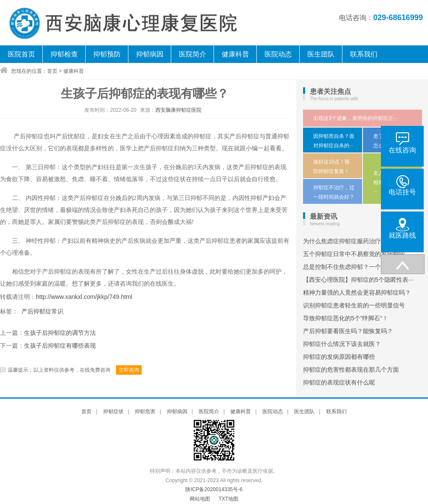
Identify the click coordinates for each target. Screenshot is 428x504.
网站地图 (200, 499)
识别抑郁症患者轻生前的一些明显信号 (354, 305)
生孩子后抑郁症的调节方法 (60, 333)
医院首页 (21, 54)
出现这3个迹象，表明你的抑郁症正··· (355, 118)
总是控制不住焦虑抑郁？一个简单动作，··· (360, 267)
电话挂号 (402, 185)
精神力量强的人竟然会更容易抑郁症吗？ (357, 292)
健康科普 (235, 54)
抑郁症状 (113, 412)
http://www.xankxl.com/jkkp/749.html (84, 297)
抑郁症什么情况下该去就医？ (342, 344)
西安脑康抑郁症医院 (178, 110)
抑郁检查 (64, 54)
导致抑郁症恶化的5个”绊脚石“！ (346, 318)
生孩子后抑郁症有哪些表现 (60, 346)
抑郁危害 (145, 412)
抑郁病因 (150, 54)
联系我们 (364, 54)
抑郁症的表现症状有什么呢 (339, 382)
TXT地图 (229, 499)
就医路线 (402, 228)
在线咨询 (402, 143)
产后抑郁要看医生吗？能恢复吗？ (348, 331)
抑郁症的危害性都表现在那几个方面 (351, 370)
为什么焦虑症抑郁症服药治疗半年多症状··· (360, 241)
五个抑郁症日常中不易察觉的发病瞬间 (354, 254)
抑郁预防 (107, 54)
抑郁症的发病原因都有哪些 (339, 357)
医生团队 (321, 54)
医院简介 (193, 54)
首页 (52, 71)
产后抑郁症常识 (42, 311)
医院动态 (278, 54)
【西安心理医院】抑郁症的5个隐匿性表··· (358, 280)
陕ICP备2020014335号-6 (214, 489)
